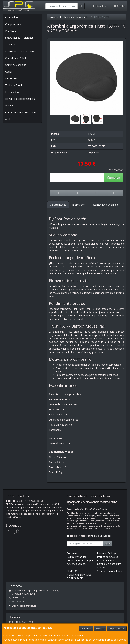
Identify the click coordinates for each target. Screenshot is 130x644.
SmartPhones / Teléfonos (19, 38)
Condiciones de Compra (80, 560)
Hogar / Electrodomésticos (20, 99)
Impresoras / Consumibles (20, 51)
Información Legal (107, 553)
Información (78, 205)
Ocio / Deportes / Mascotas (21, 112)
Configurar (86, 629)
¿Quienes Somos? (77, 564)
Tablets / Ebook (14, 85)
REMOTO (72, 571)
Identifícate (100, 6)
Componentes (13, 24)
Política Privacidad (77, 557)
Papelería (10, 106)
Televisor (10, 44)
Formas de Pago (106, 560)
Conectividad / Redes (17, 58)
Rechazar (100, 629)
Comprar (114, 177)
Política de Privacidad (102, 529)
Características (58, 205)
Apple (8, 119)
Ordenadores (12, 17)
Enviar (108, 544)
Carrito (119, 6)
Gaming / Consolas (16, 65)
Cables (9, 72)
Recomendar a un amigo (104, 205)
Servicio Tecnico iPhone (110, 571)
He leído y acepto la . (91, 536)
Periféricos (11, 78)
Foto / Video (12, 92)
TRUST (92, 134)
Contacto (72, 553)
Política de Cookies (116, 640)
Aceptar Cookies (117, 629)
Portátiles (10, 31)
